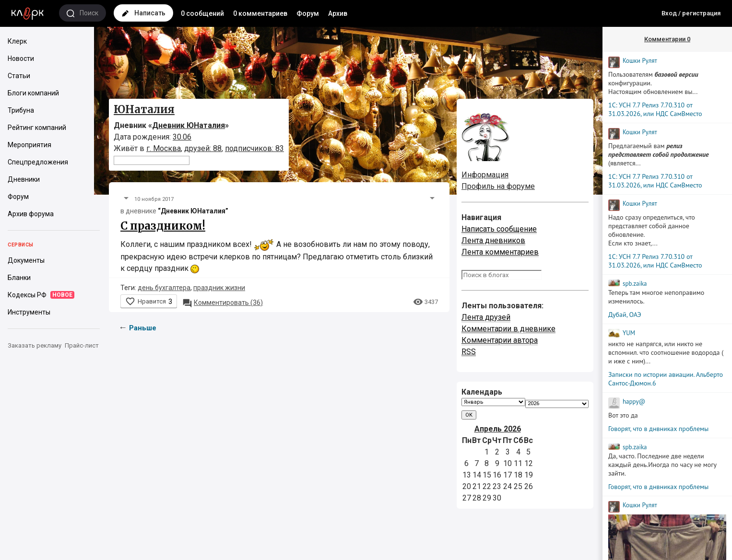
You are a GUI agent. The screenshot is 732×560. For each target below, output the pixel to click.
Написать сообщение (499, 229)
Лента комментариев (500, 252)
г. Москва (164, 148)
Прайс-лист (82, 345)
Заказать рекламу (35, 345)
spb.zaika (635, 284)
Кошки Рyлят (640, 61)
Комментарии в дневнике (508, 329)
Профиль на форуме (498, 186)
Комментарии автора (500, 340)
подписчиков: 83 (254, 148)
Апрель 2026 (498, 429)
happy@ (634, 402)
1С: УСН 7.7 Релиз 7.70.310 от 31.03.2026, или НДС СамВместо (655, 109)
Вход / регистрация (691, 13)
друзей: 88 (203, 148)
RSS (469, 352)
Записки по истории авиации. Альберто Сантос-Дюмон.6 (666, 379)
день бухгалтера (164, 288)
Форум (308, 13)
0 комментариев (260, 13)
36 (223, 303)
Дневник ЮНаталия (189, 125)
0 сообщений (202, 13)
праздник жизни (219, 288)
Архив (338, 13)
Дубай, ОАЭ (625, 315)
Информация (485, 175)
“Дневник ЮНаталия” (193, 211)
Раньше (143, 328)
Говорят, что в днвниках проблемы (658, 429)
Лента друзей (486, 317)
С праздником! (163, 226)
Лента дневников (493, 240)
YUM (629, 333)
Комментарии (667, 39)
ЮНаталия (144, 109)
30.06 (182, 137)
